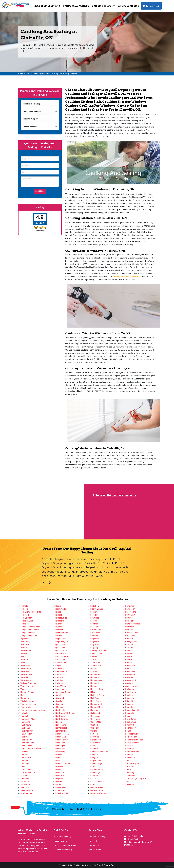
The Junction (26, 734)
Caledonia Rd (131, 680)
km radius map (42, 511)
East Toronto (96, 781)
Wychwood (25, 639)
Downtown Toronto (99, 793)
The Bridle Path (27, 743)
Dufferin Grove (97, 790)
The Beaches (26, 746)
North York (60, 716)
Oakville (59, 701)
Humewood (96, 674)
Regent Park (61, 639)
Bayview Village (132, 743)
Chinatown (130, 665)
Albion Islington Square (135, 778)
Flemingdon (96, 740)
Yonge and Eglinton (29, 636)
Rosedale (59, 615)
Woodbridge (26, 642)
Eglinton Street (97, 770)
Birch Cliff (130, 725)
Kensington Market (99, 651)
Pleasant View (62, 662)
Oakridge (59, 704)
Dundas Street (97, 787)
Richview (59, 630)
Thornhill (24, 716)
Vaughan (24, 689)
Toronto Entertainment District (34, 710)
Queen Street (61, 651)
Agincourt (130, 784)
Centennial (130, 671)
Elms (93, 767)
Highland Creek (97, 695)
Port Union (60, 659)
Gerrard (94, 731)
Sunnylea (25, 755)
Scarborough (26, 793)
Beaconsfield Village (134, 740)
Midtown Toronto (63, 764)
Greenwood (95, 716)
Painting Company (104, 6)
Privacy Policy (95, 841)
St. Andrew (25, 775)
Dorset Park (130, 612)
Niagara (59, 722)
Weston (24, 662)
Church (128, 662)
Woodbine (25, 645)
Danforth (129, 630)
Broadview (130, 698)
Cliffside (129, 645)
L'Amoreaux (96, 630)
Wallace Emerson (28, 683)
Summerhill (26, 761)
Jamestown (96, 665)
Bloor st (129, 716)
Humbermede (96, 680)
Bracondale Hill (132, 710)
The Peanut (26, 728)
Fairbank (94, 749)
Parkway (59, 677)
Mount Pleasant (62, 734)
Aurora (128, 761)
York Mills (25, 615)
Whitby (24, 657)
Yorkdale (24, 609)
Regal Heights (62, 642)
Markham (60, 775)
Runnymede (61, 609)
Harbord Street (97, 707)
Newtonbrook (61, 728)
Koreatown (95, 633)
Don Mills (129, 618)
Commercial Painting (76, 6)
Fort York (94, 734)
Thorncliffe (25, 722)
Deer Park (130, 621)
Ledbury (94, 612)
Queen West (61, 648)
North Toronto (62, 719)
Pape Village (61, 686)
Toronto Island (27, 707)
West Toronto (26, 665)
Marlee (58, 770)
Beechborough (132, 734)
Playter (58, 665)
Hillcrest (94, 692)
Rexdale (59, 636)
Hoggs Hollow (97, 689)
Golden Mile (96, 722)
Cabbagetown (131, 686)
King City (94, 648)
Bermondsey (131, 728)
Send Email (133, 839)
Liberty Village (97, 609)
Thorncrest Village (29, 719)
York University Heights (31, 612)
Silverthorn (25, 781)
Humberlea (95, 683)
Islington (94, 668)
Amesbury (130, 773)
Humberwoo (96, 677)
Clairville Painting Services (37, 74)
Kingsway (95, 639)
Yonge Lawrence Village (31, 627)
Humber (94, 686)
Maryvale (59, 767)
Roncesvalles (61, 618)
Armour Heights (132, 764)
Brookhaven (131, 692)
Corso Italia (130, 636)
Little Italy (95, 606)
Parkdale (59, 683)
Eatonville (95, 775)
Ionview (94, 671)
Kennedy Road (97, 654)
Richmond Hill (62, 633)
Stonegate (25, 764)
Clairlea (129, 657)
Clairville (129, 654)
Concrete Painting (97, 837)
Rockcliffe (60, 621)
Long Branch (61, 787)
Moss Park (60, 743)
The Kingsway (27, 731)
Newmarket (60, 731)
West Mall (25, 671)
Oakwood (60, 698)
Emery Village (96, 764)
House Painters (60, 841)
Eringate (94, 758)
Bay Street (130, 749)
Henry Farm (96, 701)
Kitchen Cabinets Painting (65, 845)
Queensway (60, 645)
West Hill (24, 677)
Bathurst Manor (132, 752)
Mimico (59, 758)
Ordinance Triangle (64, 692)
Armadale (130, 767)
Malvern (59, 781)
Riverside (59, 624)
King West (95, 645)
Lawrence (95, 618)
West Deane (26, 680)
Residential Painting (47, 6)
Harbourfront (96, 704)
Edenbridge (95, 773)
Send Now (40, 191)
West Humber (27, 674)
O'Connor (59, 707)
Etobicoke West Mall (99, 752)
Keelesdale (95, 657)
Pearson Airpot (62, 671)
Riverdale (59, 627)
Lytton (58, 784)
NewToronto (61, 725)
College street (131, 642)
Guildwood (95, 713)
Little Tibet (60, 790)
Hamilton (94, 710)
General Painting (128, 6)
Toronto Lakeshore (29, 704)
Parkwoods (60, 674)
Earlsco (94, 784)
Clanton (129, 651)
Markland (60, 773)
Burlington (130, 689)
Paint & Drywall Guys (106, 865)
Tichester (25, 713)
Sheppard (25, 787)
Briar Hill (129, 701)
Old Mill (59, 695)
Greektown (95, 719)
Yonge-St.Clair (27, 621)
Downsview (130, 606)
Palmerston (60, 689)
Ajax (127, 781)
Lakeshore (95, 627)
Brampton (130, 707)
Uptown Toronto (28, 692)
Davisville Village (133, 624)
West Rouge (26, 668)
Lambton (94, 624)
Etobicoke (95, 755)
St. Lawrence (26, 770)
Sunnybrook (26, 758)
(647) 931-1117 (151, 6)
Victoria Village (27, 686)
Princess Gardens (63, 657)
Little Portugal (62, 793)
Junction (94, 659)
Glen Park (95, 728)
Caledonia (130, 683)
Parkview (59, 680)
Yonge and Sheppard (30, 630)
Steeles (24, 767)
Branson (129, 704)
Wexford (24, 659)
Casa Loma (130, 674)
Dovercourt (130, 609)
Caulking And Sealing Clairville (64, 74)
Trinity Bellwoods (28, 701)
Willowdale (25, 654)
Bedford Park (131, 737)
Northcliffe (60, 710)
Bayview (129, 746)
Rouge (58, 612)
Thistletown (26, 725)
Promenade (60, 654)
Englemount (96, 761)
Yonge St (24, 624)
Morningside (61, 746)
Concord (129, 639)
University (25, 698)
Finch (93, 746)
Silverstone (25, 784)
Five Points (95, 743)
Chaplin (129, 668)
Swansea (25, 752)
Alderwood (130, 775)
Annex (128, 770)
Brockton (129, 695)
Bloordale (129, 713)
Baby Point (130, 758)
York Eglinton (26, 618)
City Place (130, 659)
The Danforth (26, 740)
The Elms (25, 737)
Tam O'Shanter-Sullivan (31, 749)
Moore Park (60, 749)
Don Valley (130, 615)
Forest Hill (95, 737)
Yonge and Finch (28, 633)
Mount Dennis (62, 740)
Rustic (58, 606)
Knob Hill (94, 636)
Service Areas (95, 850)
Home (21, 74)
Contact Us (94, 845)
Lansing (94, 621)
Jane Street (95, 662)
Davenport (130, 627)
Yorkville (24, 606)
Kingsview (95, 642)
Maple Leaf (60, 778)
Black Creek (131, 722)
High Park (95, 698)
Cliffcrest (129, 648)
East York (95, 778)
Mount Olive (61, 737)
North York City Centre (65, 713)
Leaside (94, 615)
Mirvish (59, 755)
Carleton (129, 677)
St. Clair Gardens (28, 773)
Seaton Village (27, 790)
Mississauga (61, 752)
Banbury (129, 755)
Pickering (59, 668)
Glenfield (94, 725)
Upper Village (26, 695)
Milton (58, 761)
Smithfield (25, 778)
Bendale (129, 731)
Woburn (24, 648)
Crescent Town (132, 633)
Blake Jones (131, 719)
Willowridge (26, 651)
